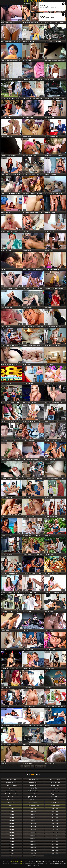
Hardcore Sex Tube (33, 806)
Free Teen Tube (55, 791)
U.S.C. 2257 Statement (58, 862)
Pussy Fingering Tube (11, 794)
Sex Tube (11, 809)
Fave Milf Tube (55, 797)
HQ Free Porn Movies (33, 797)
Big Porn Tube (33, 782)
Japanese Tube (55, 785)
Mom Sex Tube (11, 779)
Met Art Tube (33, 788)
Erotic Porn (11, 797)
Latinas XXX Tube (11, 791)
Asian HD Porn (55, 800)
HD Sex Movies (55, 803)
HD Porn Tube (33, 785)
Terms (36, 862)
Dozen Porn (33, 794)
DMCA (50, 862)
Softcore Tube (11, 800)
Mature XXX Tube (55, 806)
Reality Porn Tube (33, 779)
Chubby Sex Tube (33, 791)
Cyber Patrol (59, 864)
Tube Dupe (26, 6)
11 (37, 767)
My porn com (55, 794)
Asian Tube (11, 803)
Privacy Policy (43, 862)
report (20, 20)
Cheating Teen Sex (11, 782)
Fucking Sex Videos (11, 785)
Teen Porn (11, 788)
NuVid (46, 25)
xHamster (4, 6)
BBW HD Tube (55, 788)
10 (33, 767)
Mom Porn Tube (55, 779)
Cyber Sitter (36, 865)
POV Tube (33, 800)
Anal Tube (11, 806)
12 (41, 767)
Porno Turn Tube (55, 782)
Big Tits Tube (33, 803)
